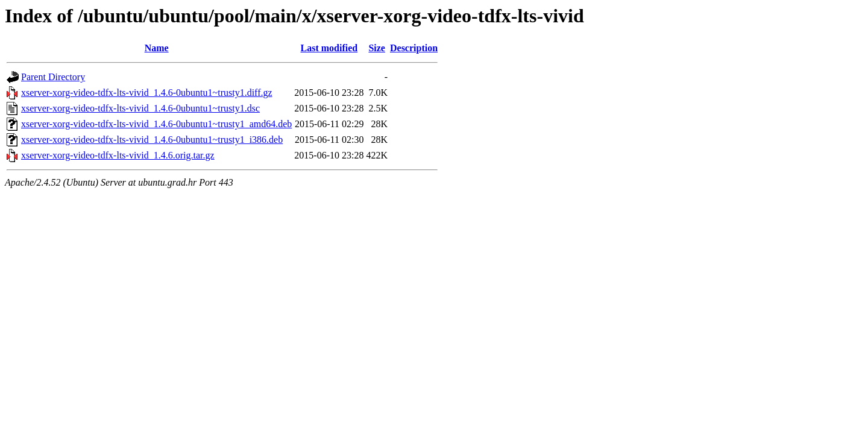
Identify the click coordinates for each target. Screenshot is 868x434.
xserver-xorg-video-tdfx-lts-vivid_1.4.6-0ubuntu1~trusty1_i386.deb (152, 140)
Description (414, 48)
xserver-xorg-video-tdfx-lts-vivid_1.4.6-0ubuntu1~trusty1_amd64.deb (156, 124)
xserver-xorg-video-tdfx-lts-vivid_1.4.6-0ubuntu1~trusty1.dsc (140, 108)
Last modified (329, 48)
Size (377, 48)
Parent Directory (53, 77)
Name (157, 48)
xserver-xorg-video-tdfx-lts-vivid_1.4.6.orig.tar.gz (118, 155)
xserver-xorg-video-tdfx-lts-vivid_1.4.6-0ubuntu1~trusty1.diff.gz (147, 93)
